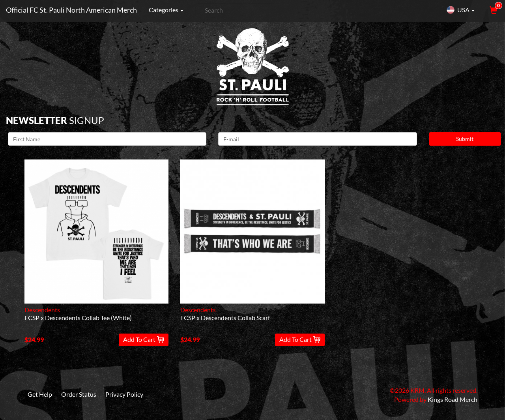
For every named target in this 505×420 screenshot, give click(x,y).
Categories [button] (166, 10)
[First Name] (107, 139)
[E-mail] (317, 139)
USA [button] (460, 10)
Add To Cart (144, 339)
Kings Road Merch (453, 399)
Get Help (40, 394)
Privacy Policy (124, 394)
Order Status (79, 394)
